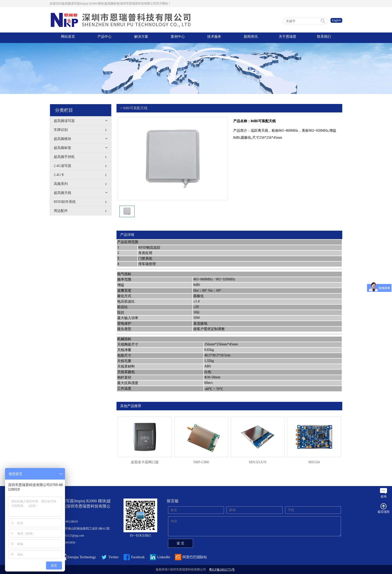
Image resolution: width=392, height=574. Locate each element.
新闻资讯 (251, 38)
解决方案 (141, 38)
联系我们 (324, 38)
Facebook (134, 557)
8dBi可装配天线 (135, 108)
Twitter (110, 557)
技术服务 (214, 38)
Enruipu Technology (73, 557)
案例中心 (178, 38)
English (336, 20)
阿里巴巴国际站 (191, 557)
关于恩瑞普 (287, 38)
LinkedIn (160, 557)
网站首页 (68, 38)
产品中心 (104, 38)
